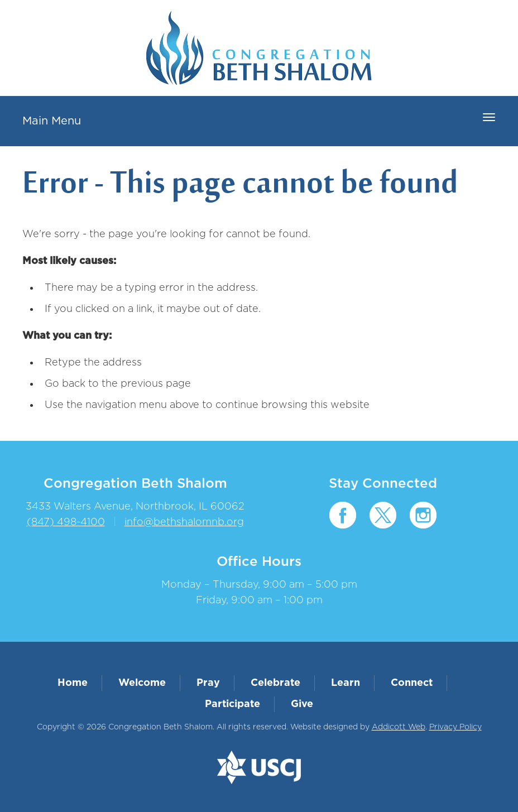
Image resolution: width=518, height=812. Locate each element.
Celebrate (275, 683)
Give (302, 704)
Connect (412, 683)
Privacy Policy (455, 727)
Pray (208, 683)
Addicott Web (399, 727)
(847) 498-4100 (66, 522)
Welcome (142, 683)
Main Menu (52, 121)
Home (73, 683)
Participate (232, 704)
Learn (346, 683)
